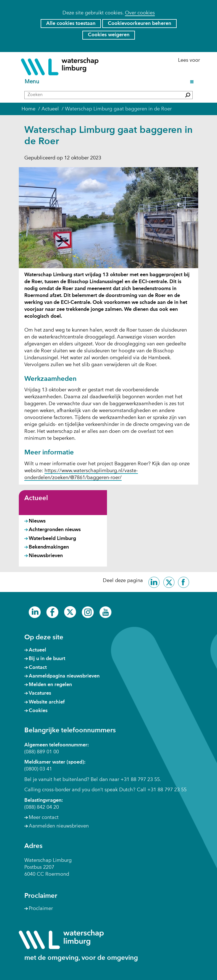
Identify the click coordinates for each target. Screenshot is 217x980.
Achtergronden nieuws (55, 530)
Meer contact (44, 818)
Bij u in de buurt (47, 659)
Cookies (38, 711)
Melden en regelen (50, 685)
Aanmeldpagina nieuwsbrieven (64, 676)
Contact (38, 668)
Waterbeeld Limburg (52, 539)
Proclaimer (41, 909)
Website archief (47, 702)
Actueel (36, 498)
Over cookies (140, 13)
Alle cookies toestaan (71, 24)
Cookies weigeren (109, 35)
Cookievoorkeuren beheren (139, 24)
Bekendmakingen (49, 547)
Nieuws (37, 521)
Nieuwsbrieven (46, 556)
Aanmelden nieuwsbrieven (59, 826)
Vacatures (40, 693)
